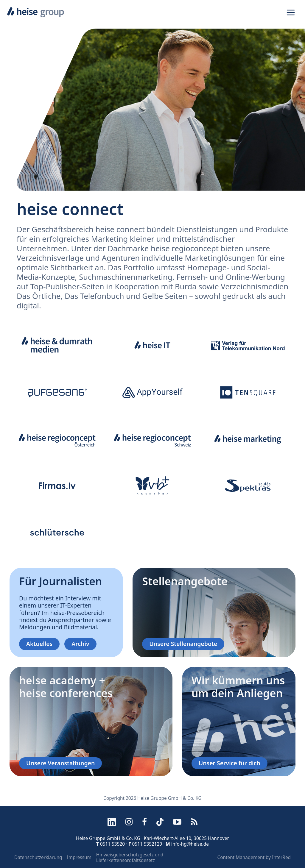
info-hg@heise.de (190, 844)
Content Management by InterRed (254, 857)
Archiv (80, 644)
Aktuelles (39, 644)
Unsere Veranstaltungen (60, 763)
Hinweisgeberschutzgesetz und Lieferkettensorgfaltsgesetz (130, 858)
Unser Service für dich (229, 763)
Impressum (79, 857)
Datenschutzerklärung (38, 857)
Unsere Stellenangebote (183, 644)
